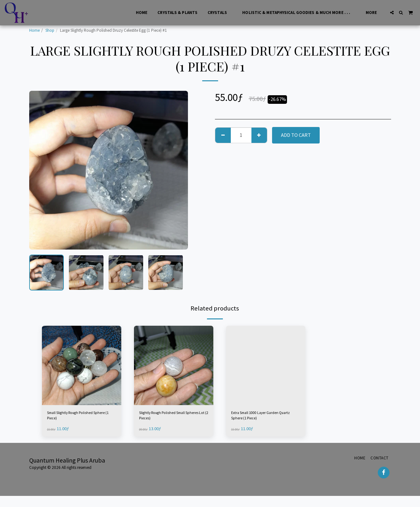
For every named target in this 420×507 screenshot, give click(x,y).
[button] (392, 13)
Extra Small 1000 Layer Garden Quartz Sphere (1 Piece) (264, 418)
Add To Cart (296, 135)
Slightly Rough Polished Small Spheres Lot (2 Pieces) (173, 418)
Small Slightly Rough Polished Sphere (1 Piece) (81, 418)
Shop (50, 30)
